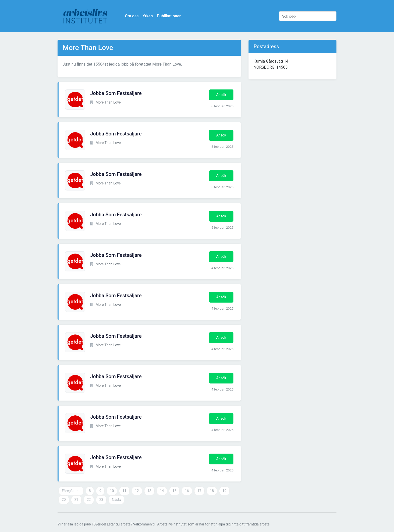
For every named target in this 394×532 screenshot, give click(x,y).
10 (112, 491)
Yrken (148, 16)
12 (137, 491)
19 (224, 491)
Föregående (71, 491)
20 (64, 500)
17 (200, 491)
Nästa (116, 500)
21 (76, 500)
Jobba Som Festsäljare (116, 93)
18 (212, 491)
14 (162, 491)
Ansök (221, 95)
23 (101, 500)
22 (89, 500)
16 (187, 491)
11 (124, 491)
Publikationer (169, 16)
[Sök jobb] (308, 16)
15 (174, 491)
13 (150, 491)
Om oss (132, 16)
